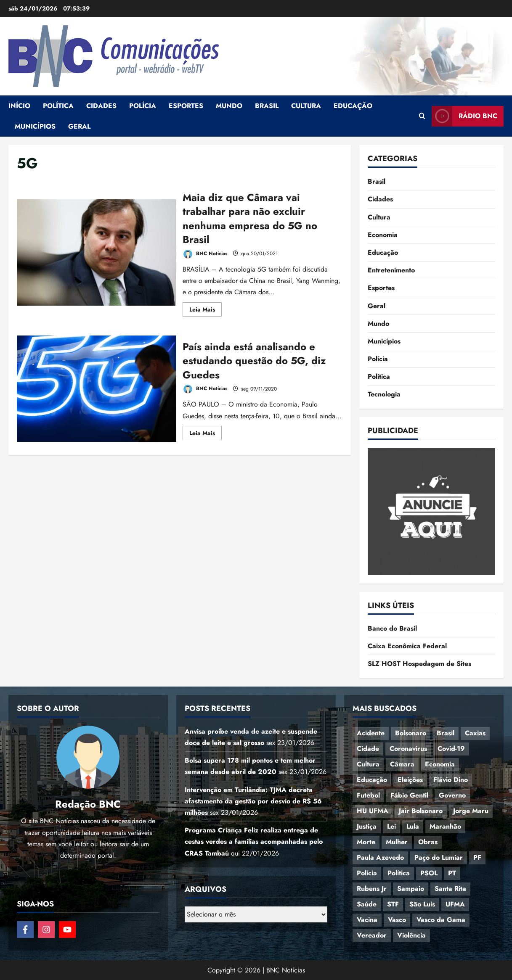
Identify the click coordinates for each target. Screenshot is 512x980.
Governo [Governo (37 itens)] (452, 795)
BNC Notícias (205, 254)
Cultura (306, 106)
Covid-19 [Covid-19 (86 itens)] (451, 749)
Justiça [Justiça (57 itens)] (367, 826)
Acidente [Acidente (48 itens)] (371, 733)
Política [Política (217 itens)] (399, 873)
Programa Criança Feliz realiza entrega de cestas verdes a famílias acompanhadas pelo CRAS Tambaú (254, 841)
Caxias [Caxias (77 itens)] (475, 733)
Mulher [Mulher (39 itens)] (397, 842)
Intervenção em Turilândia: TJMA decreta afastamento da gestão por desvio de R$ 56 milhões (253, 801)
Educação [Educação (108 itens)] (372, 780)
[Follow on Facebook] (25, 930)
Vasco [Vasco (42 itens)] (397, 920)
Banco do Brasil (392, 628)
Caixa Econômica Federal (407, 646)
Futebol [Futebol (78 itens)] (368, 795)
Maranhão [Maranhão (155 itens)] (445, 826)
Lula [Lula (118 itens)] (413, 826)
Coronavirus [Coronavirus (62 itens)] (408, 749)
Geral (79, 126)
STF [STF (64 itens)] (393, 904)
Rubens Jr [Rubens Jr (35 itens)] (372, 889)
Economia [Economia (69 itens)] (440, 764)
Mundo (229, 106)
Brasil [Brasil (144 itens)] (446, 733)
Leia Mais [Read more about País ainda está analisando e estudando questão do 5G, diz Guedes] (206, 434)
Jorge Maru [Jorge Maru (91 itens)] (471, 811)
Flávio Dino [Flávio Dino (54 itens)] (451, 780)
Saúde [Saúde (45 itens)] (367, 904)
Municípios (35, 126)
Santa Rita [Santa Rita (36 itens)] (450, 889)
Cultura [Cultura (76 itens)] (368, 764)
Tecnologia (384, 394)
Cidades (101, 106)
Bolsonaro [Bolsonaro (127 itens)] (411, 733)
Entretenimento (391, 270)
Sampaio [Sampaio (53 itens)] (411, 889)
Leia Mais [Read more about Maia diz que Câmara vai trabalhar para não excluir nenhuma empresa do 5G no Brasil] (206, 311)
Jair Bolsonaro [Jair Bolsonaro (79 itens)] (421, 811)
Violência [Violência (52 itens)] (411, 935)
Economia (383, 235)
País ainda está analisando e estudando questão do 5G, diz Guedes (97, 389)
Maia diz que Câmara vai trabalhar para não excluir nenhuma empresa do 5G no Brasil (97, 252)
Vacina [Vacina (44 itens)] (367, 920)
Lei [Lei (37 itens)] (391, 826)
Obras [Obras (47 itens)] (428, 842)
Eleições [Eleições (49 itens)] (410, 780)
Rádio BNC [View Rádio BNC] (464, 116)
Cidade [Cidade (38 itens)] (368, 749)
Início (19, 106)
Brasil (267, 106)
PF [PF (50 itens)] (477, 857)
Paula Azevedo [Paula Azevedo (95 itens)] (380, 857)
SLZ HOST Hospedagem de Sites (419, 664)
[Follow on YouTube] (67, 930)
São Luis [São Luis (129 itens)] (422, 904)
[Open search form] (422, 116)
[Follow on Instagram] (46, 930)
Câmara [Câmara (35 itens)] (402, 764)
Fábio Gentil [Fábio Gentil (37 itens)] (409, 795)
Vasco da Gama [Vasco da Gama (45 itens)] (441, 920)
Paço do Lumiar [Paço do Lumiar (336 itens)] (439, 857)
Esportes (186, 106)
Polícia (143, 106)
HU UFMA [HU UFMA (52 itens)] (373, 811)
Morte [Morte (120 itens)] (366, 842)
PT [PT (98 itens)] (452, 873)
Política (58, 106)
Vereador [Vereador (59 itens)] (372, 935)
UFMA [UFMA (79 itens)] (455, 904)
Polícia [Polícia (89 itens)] (367, 873)
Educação (353, 106)
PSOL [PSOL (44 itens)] (429, 873)
